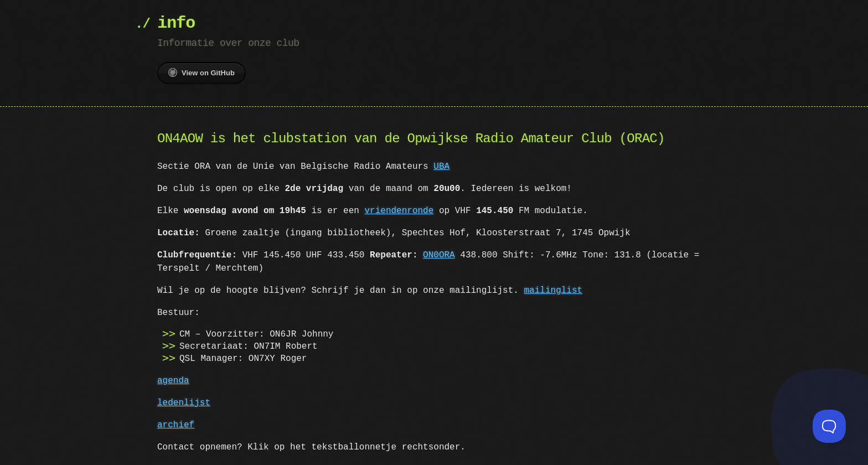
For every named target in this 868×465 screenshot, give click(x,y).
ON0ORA (439, 255)
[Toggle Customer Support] (829, 426)
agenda (173, 381)
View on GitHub (201, 73)
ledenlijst (184, 403)
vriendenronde (399, 211)
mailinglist (553, 291)
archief (176, 425)
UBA (441, 167)
